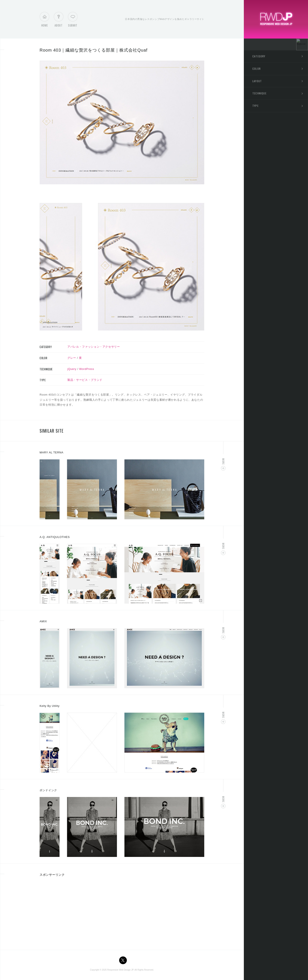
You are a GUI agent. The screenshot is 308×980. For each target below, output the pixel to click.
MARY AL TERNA (51, 452)
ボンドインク (48, 790)
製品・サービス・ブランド (85, 380)
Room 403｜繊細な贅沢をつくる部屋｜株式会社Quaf (94, 50)
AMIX (43, 621)
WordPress (87, 369)
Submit (73, 21)
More (223, 462)
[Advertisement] (76, 912)
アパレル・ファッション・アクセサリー (94, 347)
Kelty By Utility (50, 706)
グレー (72, 358)
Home (45, 21)
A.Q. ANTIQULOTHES (55, 537)
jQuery (72, 369)
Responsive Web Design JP (120, 970)
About (58, 21)
